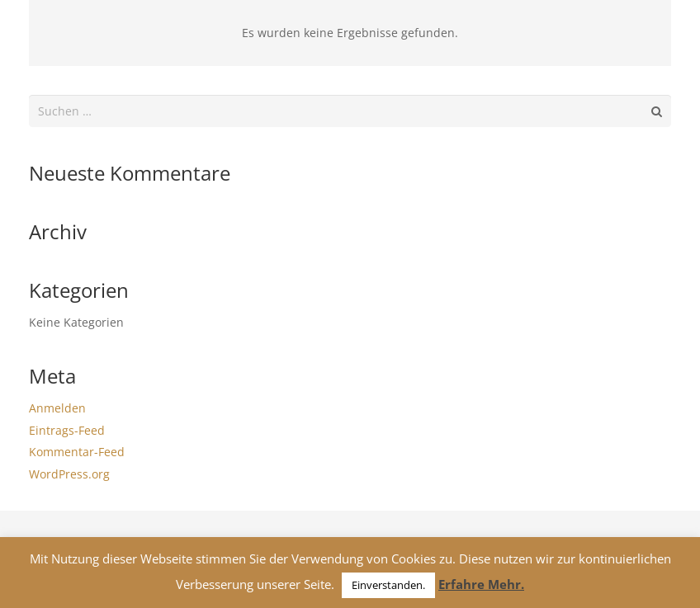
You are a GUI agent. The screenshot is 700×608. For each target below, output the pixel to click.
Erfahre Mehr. (481, 584)
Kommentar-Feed (77, 452)
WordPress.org (69, 474)
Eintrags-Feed (67, 430)
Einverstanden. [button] (388, 585)
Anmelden (57, 408)
